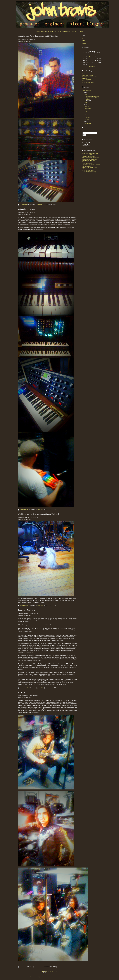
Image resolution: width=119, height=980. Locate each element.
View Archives (87, 90)
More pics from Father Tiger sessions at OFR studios (92, 98)
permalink (40, 205)
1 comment (22, 967)
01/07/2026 (92, 66)
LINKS (81, 31)
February (87, 117)
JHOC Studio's (87, 80)
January (87, 119)
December (88, 123)
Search (85, 128)
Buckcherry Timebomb (89, 161)
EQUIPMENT (58, 31)
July (86, 111)
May (86, 94)
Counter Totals (87, 140)
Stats (84, 40)
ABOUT (44, 31)
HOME (38, 31)
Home (84, 39)
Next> (52, 972)
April (86, 103)
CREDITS (50, 31)
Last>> (56, 972)
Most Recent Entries (89, 150)
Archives (85, 87)
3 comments (22, 205)
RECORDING (66, 31)
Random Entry (87, 71)
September (88, 109)
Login (84, 43)
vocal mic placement (88, 82)
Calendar (85, 48)
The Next (85, 81)
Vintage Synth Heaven (89, 156)
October (87, 107)
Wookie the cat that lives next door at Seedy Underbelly (91, 158)
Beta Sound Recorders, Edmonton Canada (89, 75)
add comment (23, 510)
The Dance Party (87, 163)
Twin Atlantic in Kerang (89, 172)
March (87, 115)
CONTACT (75, 31)
